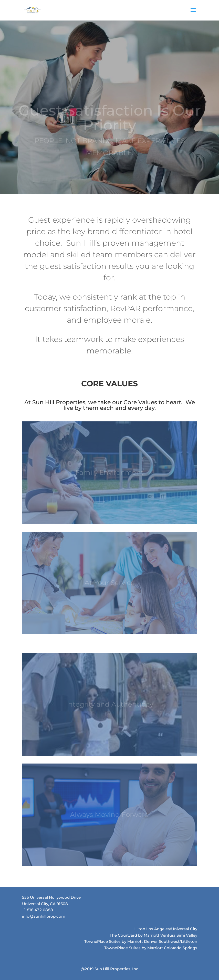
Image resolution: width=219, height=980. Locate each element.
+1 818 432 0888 (38, 910)
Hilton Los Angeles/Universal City (165, 929)
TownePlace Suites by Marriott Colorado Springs (151, 948)
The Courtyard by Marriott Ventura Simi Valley (153, 935)
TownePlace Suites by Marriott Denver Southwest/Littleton (141, 941)
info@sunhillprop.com (44, 916)
